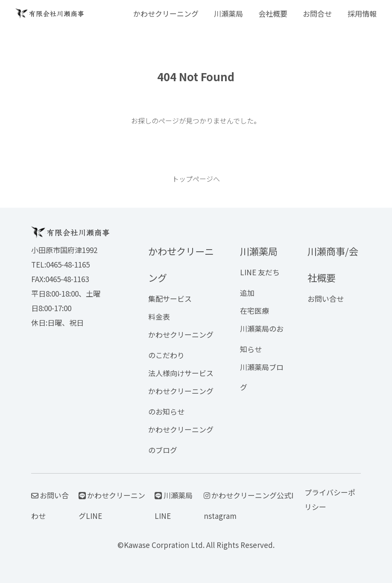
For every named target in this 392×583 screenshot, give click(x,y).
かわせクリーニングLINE (112, 505)
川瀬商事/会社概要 (333, 264)
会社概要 (273, 13)
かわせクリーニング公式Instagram (249, 505)
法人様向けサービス (181, 373)
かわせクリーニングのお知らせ (181, 401)
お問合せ (317, 13)
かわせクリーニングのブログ (181, 440)
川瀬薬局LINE (174, 505)
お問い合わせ (50, 505)
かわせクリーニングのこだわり (181, 345)
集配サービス (170, 299)
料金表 (159, 317)
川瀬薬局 (228, 13)
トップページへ (196, 179)
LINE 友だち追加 (260, 282)
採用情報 (362, 13)
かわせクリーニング (166, 13)
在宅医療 (255, 311)
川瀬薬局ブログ (262, 377)
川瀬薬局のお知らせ (262, 339)
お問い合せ (326, 299)
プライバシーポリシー (330, 499)
